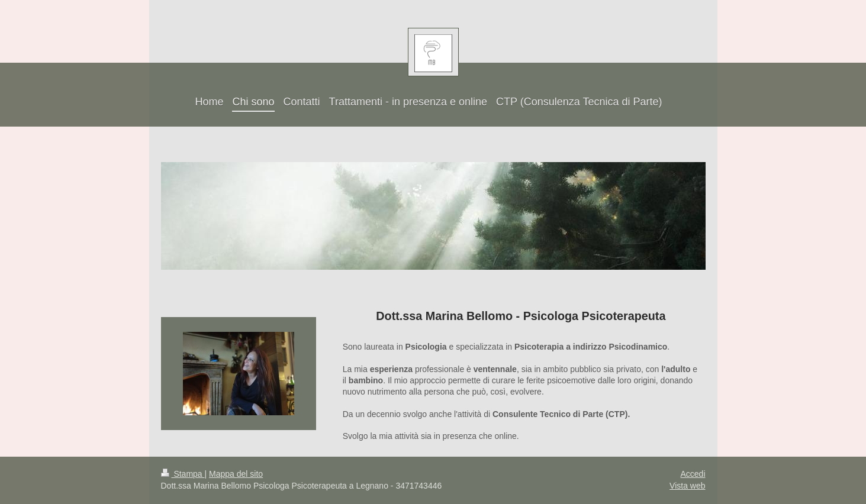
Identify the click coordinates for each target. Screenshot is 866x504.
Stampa (183, 474)
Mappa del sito (236, 474)
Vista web (687, 486)
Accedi (693, 474)
